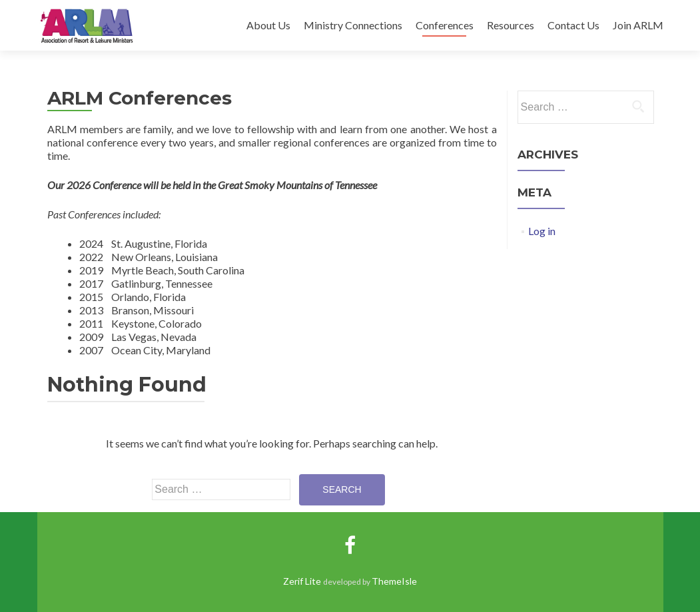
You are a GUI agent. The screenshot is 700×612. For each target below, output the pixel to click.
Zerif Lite (303, 581)
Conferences (445, 25)
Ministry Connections (353, 25)
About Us (268, 25)
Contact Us (573, 25)
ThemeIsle (394, 581)
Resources (511, 25)
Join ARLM (638, 25)
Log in (542, 231)
